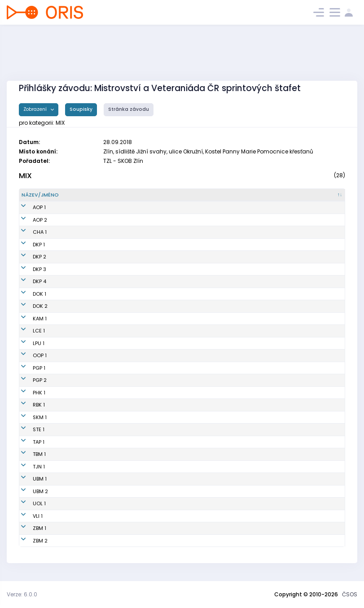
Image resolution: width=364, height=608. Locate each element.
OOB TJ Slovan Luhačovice (230, 331)
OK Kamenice (215, 319)
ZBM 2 (29, 541)
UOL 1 (28, 503)
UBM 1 (29, 479)
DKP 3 (28, 269)
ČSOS (350, 594)
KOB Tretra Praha (219, 442)
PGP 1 (28, 368)
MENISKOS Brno (216, 479)
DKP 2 (28, 257)
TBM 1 (28, 454)
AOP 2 (29, 220)
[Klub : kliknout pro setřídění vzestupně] (270, 195)
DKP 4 (28, 281)
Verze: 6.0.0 (22, 594)
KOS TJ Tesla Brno (220, 454)
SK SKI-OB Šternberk (222, 429)
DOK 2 (29, 306)
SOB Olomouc (215, 503)
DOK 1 (28, 294)
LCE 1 (28, 331)
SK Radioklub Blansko (224, 405)
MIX (25, 176)
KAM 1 (29, 319)
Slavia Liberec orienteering (231, 516)
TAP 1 (27, 442)
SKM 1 (29, 417)
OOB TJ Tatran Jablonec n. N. (233, 467)
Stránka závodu (129, 109)
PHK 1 (28, 393)
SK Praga (209, 368)
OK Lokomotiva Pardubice (230, 343)
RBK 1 (28, 405)
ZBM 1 (28, 528)
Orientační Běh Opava (225, 207)
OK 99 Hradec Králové (225, 393)
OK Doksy (209, 294)
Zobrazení (36, 109)
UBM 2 (29, 491)
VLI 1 (26, 516)
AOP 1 (28, 207)
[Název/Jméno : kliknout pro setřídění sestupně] (107, 195)
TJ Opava (209, 355)
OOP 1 (29, 355)
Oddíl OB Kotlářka (220, 245)
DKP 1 (28, 245)
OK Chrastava (215, 232)
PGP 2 (29, 380)
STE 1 (27, 429)
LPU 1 (27, 343)
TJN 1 (28, 467)
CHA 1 (29, 232)
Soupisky (81, 109)
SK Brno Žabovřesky (222, 528)
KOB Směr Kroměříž (221, 417)
